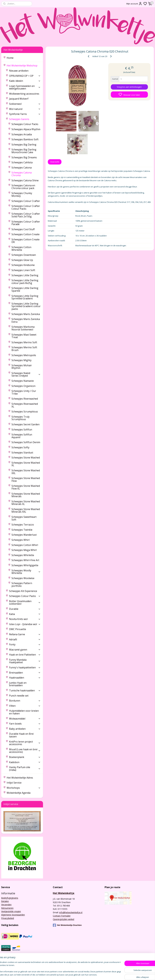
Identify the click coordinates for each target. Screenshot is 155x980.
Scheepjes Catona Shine (25, 180)
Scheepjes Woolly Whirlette (26, 572)
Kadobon (25, 762)
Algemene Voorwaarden (13, 915)
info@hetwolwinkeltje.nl (71, 912)
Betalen (5, 901)
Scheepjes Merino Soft (24, 342)
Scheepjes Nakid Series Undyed (26, 374)
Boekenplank (25, 757)
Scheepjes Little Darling (25, 275)
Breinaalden (25, 673)
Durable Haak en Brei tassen (21, 735)
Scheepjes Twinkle (22, 530)
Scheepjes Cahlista (22, 162)
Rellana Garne (25, 634)
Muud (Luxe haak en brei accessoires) (25, 751)
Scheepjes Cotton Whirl (25, 545)
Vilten (25, 706)
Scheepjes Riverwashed (25, 399)
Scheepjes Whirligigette (25, 565)
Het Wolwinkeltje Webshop (24, 66)
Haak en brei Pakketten (25, 655)
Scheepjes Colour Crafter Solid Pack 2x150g (26, 215)
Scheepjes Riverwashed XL (25, 405)
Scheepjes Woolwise (23, 578)
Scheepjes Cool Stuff (23, 229)
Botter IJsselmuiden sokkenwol (25, 603)
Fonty (25, 644)
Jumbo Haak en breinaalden (18, 684)
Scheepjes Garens (25, 119)
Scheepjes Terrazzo (23, 525)
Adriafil (25, 639)
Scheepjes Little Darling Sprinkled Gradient (25, 297)
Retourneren (7, 908)
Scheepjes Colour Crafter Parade (26, 223)
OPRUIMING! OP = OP (25, 76)
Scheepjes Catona (22, 168)
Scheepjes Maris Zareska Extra (26, 320)
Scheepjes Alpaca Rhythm (26, 129)
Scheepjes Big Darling (24, 145)
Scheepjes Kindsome (23, 265)
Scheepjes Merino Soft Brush (24, 349)
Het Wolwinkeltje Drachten (67, 925)
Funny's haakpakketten (25, 667)
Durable (25, 609)
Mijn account (134, 4)
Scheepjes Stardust (22, 453)
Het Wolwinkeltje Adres (20, 778)
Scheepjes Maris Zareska (26, 314)
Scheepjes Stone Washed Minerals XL (26, 503)
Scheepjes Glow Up (22, 260)
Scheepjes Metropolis (24, 355)
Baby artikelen (25, 729)
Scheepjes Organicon (23, 386)
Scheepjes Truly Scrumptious (21, 418)
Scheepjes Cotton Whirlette (21, 249)
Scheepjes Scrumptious (25, 412)
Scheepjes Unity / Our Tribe (24, 392)
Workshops (24, 788)
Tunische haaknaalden (25, 690)
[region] (58, 969)
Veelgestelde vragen (11, 911)
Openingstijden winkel (63, 919)
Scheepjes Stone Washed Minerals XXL (26, 511)
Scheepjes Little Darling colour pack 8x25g (25, 282)
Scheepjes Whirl (21, 540)
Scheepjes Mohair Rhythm (22, 367)
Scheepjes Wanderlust (24, 535)
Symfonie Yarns (25, 114)
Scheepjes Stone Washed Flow (26, 479)
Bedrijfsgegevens (10, 898)
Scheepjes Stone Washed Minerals (26, 495)
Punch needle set (19, 696)
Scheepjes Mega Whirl (24, 550)
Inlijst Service (14, 783)
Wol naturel (25, 109)
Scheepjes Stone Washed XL (26, 464)
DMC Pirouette (18, 629)
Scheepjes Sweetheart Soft (24, 518)
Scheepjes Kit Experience (23, 591)
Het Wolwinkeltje (64, 893)
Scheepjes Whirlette (23, 555)
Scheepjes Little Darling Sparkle (25, 289)
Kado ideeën (25, 81)
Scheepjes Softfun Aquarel (22, 436)
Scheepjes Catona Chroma (22, 174)
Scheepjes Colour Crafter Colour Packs (26, 207)
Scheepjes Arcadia (22, 134)
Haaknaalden (25, 678)
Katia (25, 614)
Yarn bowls (25, 724)
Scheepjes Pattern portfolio (22, 585)
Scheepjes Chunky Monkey (22, 194)
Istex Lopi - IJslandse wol (25, 624)
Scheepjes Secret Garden (26, 424)
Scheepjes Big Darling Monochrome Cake (24, 151)
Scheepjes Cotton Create (26, 234)
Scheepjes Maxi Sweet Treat (24, 336)
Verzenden (6, 905)
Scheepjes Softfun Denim (26, 442)
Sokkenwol (25, 104)
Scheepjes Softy (20, 447)
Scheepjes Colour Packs (25, 124)
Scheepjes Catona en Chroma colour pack (23, 187)
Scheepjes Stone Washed (26, 458)
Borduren (25, 701)
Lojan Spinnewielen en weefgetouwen (25, 87)
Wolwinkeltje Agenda (19, 793)
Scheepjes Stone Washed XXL (26, 472)
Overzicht (55, 162)
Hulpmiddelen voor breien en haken (24, 712)
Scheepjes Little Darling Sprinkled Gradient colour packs (26, 306)
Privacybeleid (8, 918)
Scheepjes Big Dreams (24, 157)
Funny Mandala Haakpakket (25, 661)
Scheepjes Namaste (23, 381)
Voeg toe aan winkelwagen (129, 87)
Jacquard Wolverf (19, 99)
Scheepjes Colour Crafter (26, 201)
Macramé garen (25, 650)
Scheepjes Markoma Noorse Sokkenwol (23, 328)
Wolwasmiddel (25, 719)
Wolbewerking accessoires (24, 94)
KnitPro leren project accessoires (25, 743)
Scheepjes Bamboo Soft (25, 139)
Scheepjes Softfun (22, 430)
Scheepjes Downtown (24, 255)
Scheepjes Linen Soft (23, 270)
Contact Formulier (62, 916)
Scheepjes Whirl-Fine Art (25, 560)
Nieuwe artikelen (19, 71)
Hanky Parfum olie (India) (25, 769)
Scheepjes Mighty (21, 360)
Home (10, 58)
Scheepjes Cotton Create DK (26, 241)
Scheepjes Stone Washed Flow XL (26, 487)
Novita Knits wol (25, 619)
